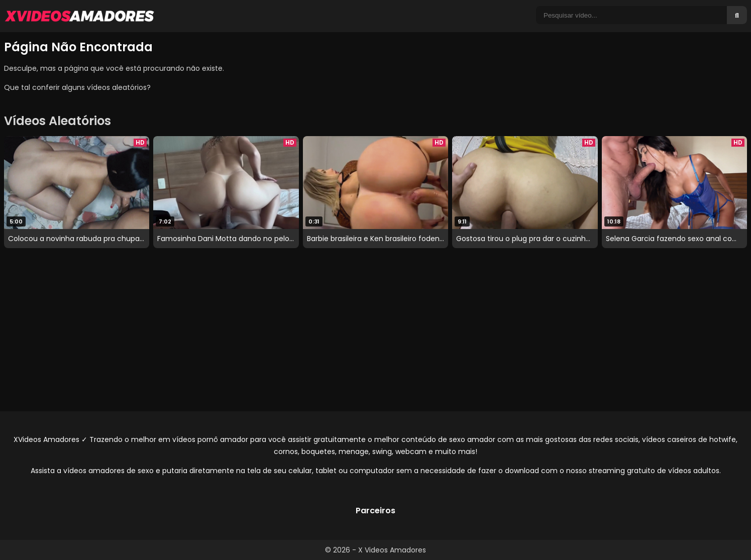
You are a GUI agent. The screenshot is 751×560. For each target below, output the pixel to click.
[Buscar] (737, 15)
